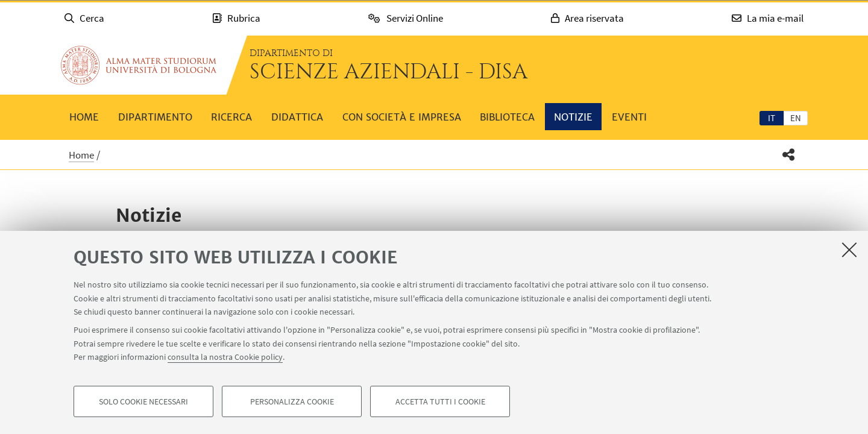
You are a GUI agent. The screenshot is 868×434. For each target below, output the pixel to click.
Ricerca (231, 117)
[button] (789, 155)
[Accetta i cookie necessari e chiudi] (849, 250)
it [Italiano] (772, 118)
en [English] (796, 118)
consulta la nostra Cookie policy (225, 357)
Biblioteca (507, 117)
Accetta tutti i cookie (440, 401)
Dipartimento (155, 117)
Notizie (573, 117)
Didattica (297, 117)
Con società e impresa (402, 117)
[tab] (772, 118)
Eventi (629, 117)
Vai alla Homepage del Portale (139, 65)
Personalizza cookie (292, 401)
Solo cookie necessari (143, 401)
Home (84, 117)
